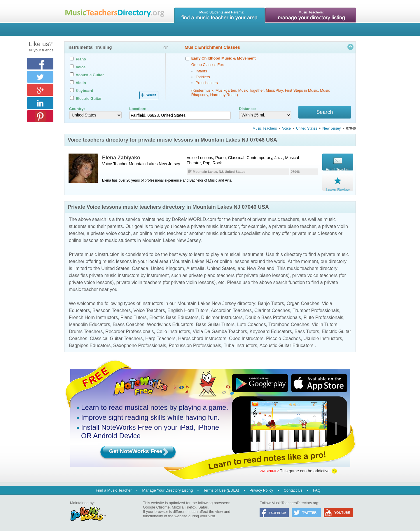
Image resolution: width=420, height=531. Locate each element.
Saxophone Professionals (140, 346)
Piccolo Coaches (283, 339)
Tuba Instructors (240, 346)
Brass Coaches (128, 325)
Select (151, 95)
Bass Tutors (307, 332)
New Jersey (332, 129)
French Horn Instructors (93, 318)
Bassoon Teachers (112, 311)
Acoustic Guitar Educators (287, 346)
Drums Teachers (86, 332)
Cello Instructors (173, 332)
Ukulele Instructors (323, 339)
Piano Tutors (134, 318)
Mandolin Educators (89, 325)
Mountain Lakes (143, 165)
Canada (140, 269)
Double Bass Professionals (273, 318)
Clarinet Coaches (272, 311)
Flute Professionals (323, 318)
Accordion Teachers (231, 311)
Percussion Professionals (195, 346)
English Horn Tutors (188, 311)
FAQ (317, 490)
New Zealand (260, 269)
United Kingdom (167, 269)
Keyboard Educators (271, 332)
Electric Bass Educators (174, 318)
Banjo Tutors (271, 304)
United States (307, 129)
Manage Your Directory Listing (167, 490)
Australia (195, 269)
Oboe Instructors (246, 339)
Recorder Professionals (129, 332)
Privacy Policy (261, 490)
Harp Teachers (160, 339)
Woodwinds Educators (170, 325)
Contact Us (293, 490)
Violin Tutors (325, 325)
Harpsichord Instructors (202, 339)
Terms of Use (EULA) (221, 490)
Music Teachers (265, 129)
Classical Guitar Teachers (116, 339)
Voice (287, 129)
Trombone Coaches (289, 325)
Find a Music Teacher (114, 490)
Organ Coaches (303, 304)
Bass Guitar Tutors (215, 325)
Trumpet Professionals (316, 311)
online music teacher (161, 234)
